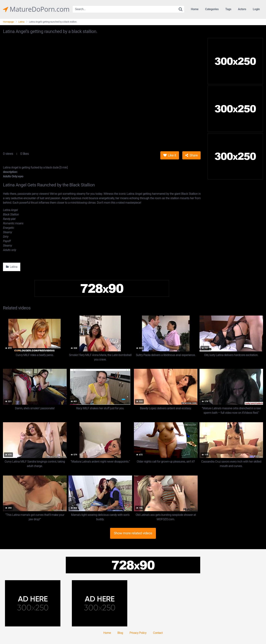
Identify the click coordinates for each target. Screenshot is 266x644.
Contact (158, 633)
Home (195, 9)
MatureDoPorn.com (36, 9)
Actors (242, 9)
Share (191, 155)
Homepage (8, 22)
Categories (212, 9)
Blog (120, 633)
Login (256, 9)
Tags (228, 9)
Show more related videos (133, 533)
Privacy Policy (138, 633)
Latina (21, 22)
